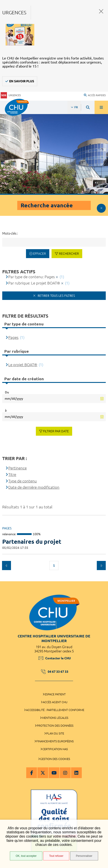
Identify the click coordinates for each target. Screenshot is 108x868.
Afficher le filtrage (101, 208)
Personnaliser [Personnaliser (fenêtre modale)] (84, 856)
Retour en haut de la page (101, 579)
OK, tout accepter (26, 856)
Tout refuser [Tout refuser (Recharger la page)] (56, 856)
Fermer (101, 11)
